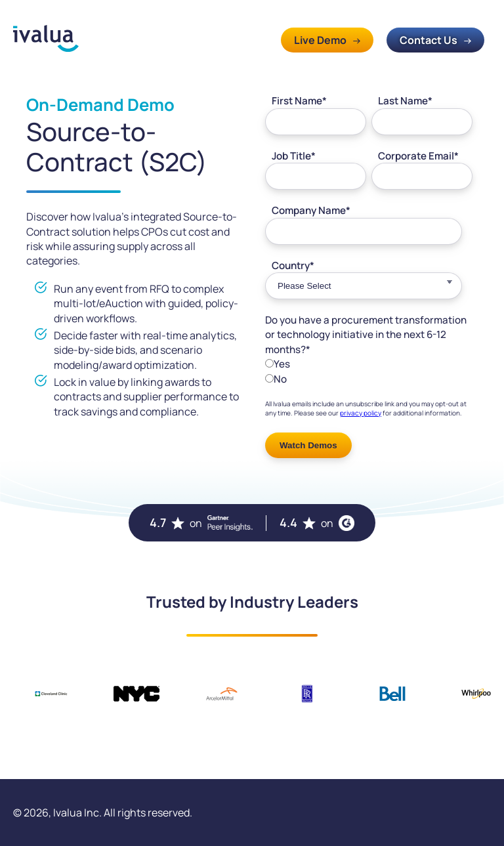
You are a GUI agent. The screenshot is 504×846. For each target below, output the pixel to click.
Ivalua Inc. (77, 813)
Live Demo (320, 40)
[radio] (369, 364)
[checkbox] (369, 371)
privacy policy (361, 413)
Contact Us (429, 40)
